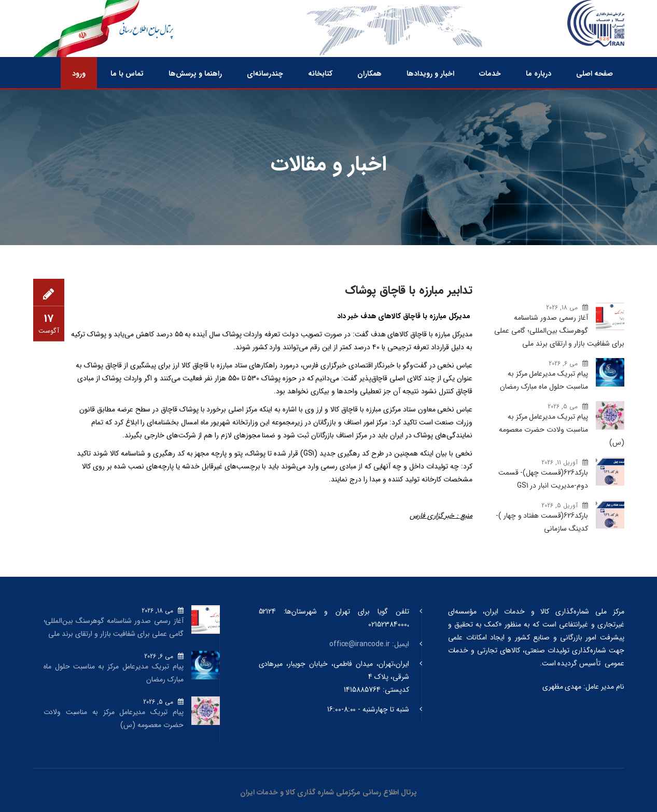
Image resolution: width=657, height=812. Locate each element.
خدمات (490, 74)
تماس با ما (127, 74)
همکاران (369, 74)
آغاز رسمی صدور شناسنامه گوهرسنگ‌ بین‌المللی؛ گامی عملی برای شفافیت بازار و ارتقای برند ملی (559, 331)
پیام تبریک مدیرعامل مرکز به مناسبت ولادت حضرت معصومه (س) (562, 430)
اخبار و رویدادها (430, 74)
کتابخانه (320, 74)
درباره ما (539, 74)
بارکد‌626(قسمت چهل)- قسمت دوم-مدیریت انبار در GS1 (543, 479)
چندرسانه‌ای (265, 74)
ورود (79, 74)
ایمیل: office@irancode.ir (369, 644)
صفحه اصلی (595, 74)
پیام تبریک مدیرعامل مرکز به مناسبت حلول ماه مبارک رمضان (544, 380)
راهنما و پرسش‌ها (195, 74)
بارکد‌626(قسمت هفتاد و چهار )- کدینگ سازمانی (542, 522)
